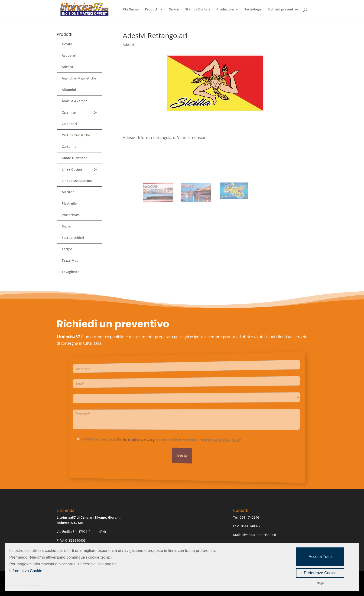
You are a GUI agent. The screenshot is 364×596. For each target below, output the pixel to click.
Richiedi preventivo (283, 10)
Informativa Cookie (26, 571)
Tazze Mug (70, 260)
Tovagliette (71, 272)
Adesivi (128, 44)
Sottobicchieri (73, 238)
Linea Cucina (79, 170)
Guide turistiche (75, 158)
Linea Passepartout (77, 181)
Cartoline (69, 147)
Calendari (69, 124)
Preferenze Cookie (320, 573)
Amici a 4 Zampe (75, 101)
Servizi (174, 10)
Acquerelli (70, 55)
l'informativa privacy (145, 439)
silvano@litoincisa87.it (259, 535)
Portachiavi (71, 215)
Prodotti (152, 10)
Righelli (68, 226)
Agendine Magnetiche (79, 78)
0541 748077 (251, 526)
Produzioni (225, 10)
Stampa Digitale (198, 10)
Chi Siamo (131, 10)
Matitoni (69, 192)
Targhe (67, 249)
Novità (67, 44)
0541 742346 (249, 517)
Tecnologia (253, 10)
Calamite (79, 113)
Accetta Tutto (320, 557)
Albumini (69, 90)
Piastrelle (69, 203)
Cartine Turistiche (76, 135)
